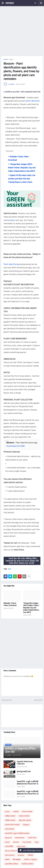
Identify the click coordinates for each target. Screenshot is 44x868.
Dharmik (16, 842)
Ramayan (21, 855)
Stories (7, 812)
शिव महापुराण (17, 859)
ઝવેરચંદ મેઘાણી (9, 829)
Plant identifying (11, 264)
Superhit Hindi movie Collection (25, 763)
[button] (3, 3)
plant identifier (33, 101)
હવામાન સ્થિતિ (9, 846)
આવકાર (10, 3)
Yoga (36, 842)
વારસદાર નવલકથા (24, 816)
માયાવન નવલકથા (27, 812)
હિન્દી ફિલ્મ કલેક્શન (27, 864)
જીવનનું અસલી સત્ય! (24, 772)
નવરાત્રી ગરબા (32, 838)
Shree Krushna (10, 855)
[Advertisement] (22, 31)
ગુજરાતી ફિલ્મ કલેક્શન (11, 864)
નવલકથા (16, 812)
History (7, 842)
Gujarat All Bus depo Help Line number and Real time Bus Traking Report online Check (22, 179)
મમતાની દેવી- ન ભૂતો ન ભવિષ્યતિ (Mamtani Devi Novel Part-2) (28, 793)
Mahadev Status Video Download (10, 604)
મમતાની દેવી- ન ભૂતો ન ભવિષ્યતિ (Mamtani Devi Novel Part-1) (28, 783)
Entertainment (20, 838)
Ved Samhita (27, 842)
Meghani (26, 825)
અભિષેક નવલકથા (10, 820)
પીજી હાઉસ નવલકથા (25, 820)
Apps (11, 59)
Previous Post (7, 700)
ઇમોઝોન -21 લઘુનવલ (31, 859)
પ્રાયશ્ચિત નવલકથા (10, 816)
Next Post (38, 700)
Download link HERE (16, 446)
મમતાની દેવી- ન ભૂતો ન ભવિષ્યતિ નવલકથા (17, 833)
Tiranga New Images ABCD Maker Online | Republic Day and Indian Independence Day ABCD (22, 168)
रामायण (7, 859)
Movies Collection (11, 851)
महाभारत (30, 855)
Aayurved (8, 838)
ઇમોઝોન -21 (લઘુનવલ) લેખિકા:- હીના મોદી (21, 750)
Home (6, 59)
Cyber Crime (21, 846)
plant (12, 220)
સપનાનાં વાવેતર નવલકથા (12, 825)
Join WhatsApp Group (30, 850)
